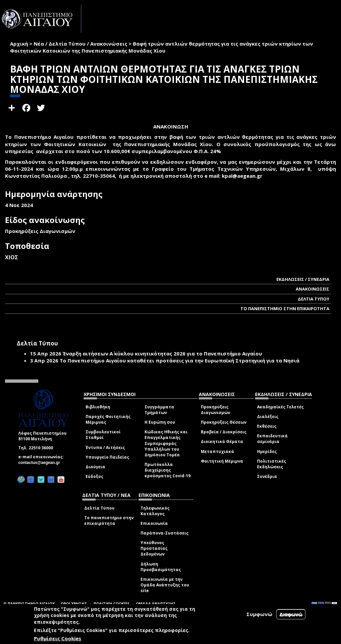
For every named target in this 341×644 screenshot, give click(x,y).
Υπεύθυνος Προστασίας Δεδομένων (154, 548)
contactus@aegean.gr (41, 463)
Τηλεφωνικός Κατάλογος (155, 511)
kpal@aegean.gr (244, 176)
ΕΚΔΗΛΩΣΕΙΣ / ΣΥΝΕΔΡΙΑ (303, 279)
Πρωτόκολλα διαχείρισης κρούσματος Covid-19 (168, 470)
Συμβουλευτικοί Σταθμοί (103, 435)
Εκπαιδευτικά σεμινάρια (272, 439)
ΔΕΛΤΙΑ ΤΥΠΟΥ (314, 299)
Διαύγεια (95, 467)
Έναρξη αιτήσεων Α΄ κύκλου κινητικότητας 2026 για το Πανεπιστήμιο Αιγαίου (162, 353)
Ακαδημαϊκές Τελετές (280, 407)
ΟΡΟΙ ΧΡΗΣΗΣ (74, 604)
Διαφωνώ (291, 614)
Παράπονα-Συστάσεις (165, 533)
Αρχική (19, 44)
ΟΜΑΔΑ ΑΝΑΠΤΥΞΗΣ (156, 604)
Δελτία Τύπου (99, 508)
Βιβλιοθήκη (98, 407)
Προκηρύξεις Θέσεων (224, 422)
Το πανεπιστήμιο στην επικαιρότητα (109, 521)
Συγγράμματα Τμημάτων (159, 410)
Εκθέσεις (267, 426)
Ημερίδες (267, 451)
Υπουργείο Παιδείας (107, 457)
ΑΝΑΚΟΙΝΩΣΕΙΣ (313, 289)
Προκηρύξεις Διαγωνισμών (215, 410)
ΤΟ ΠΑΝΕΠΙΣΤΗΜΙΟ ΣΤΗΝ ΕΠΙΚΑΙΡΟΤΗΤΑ (285, 309)
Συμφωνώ (259, 614)
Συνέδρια (267, 476)
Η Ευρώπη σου (160, 422)
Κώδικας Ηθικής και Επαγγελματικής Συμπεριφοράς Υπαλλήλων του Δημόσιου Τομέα (166, 443)
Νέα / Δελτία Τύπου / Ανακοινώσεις (80, 44)
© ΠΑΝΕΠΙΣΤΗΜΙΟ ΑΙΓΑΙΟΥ (29, 604)
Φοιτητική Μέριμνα (222, 461)
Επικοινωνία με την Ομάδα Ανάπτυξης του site (165, 585)
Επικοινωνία (154, 523)
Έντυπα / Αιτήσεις (105, 447)
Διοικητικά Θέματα (222, 441)
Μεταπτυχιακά (217, 451)
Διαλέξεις (268, 417)
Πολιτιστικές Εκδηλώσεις (272, 464)
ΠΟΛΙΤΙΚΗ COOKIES (112, 604)
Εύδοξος (94, 476)
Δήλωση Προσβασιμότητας (161, 567)
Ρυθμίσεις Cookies (58, 638)
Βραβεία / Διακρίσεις (224, 432)
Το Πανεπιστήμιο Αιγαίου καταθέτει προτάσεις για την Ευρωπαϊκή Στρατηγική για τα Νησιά (179, 360)
